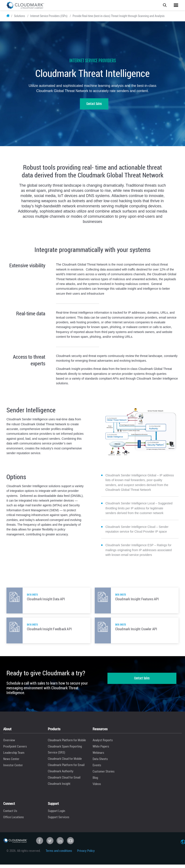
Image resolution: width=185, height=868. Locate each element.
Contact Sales (94, 108)
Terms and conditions (59, 854)
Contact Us (10, 815)
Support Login (56, 815)
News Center (11, 763)
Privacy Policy (86, 854)
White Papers (101, 750)
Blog (95, 781)
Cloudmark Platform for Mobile (67, 744)
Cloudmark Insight (59, 787)
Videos (97, 788)
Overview (9, 744)
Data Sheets (100, 763)
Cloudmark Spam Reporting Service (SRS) (65, 753)
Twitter (50, 845)
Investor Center (13, 769)
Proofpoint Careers (15, 750)
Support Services (59, 821)
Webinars (98, 756)
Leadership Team (14, 756)
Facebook (40, 845)
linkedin (60, 845)
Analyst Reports (103, 744)
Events (97, 769)
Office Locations (14, 821)
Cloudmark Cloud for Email (64, 781)
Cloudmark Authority (61, 775)
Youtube (70, 845)
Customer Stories (104, 775)
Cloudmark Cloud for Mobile (65, 762)
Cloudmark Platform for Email (66, 769)
